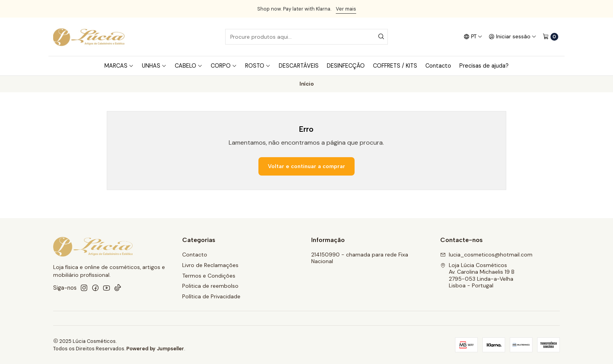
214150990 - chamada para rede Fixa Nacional (360, 258)
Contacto (438, 66)
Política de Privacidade (211, 296)
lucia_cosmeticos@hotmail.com (486, 255)
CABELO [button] (189, 66)
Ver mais (346, 9)
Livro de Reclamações (210, 265)
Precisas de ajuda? (484, 66)
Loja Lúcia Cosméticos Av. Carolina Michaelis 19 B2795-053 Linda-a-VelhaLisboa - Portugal (477, 275)
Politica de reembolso (210, 286)
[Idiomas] (473, 37)
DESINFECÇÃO (346, 66)
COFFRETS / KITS (395, 66)
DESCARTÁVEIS (299, 66)
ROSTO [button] (258, 66)
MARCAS (119, 66)
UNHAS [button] (154, 66)
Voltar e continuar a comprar (306, 166)
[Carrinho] (550, 37)
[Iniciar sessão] (513, 37)
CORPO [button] (224, 66)
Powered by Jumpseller (155, 349)
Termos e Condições (209, 276)
